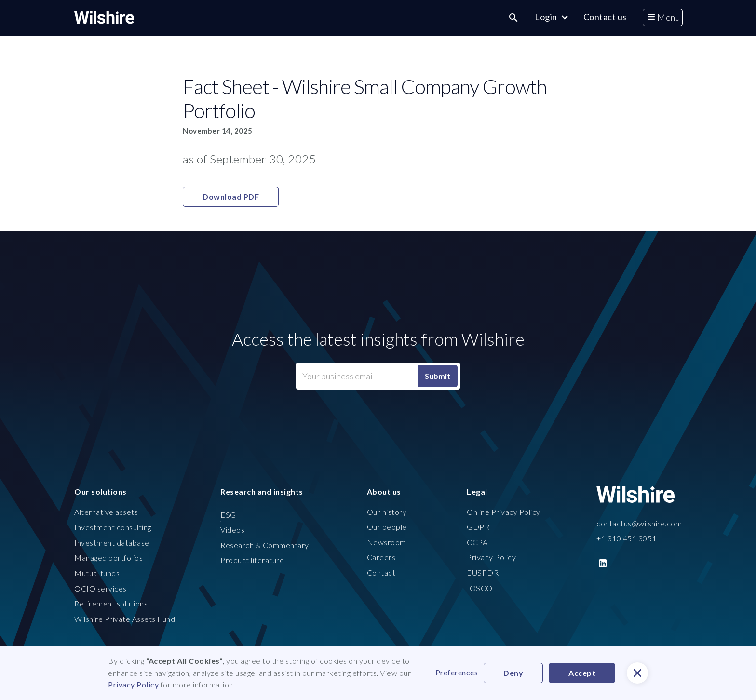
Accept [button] (582, 673)
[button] (663, 18)
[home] (104, 18)
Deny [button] (513, 673)
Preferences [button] (457, 672)
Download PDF (231, 196)
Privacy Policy (133, 684)
